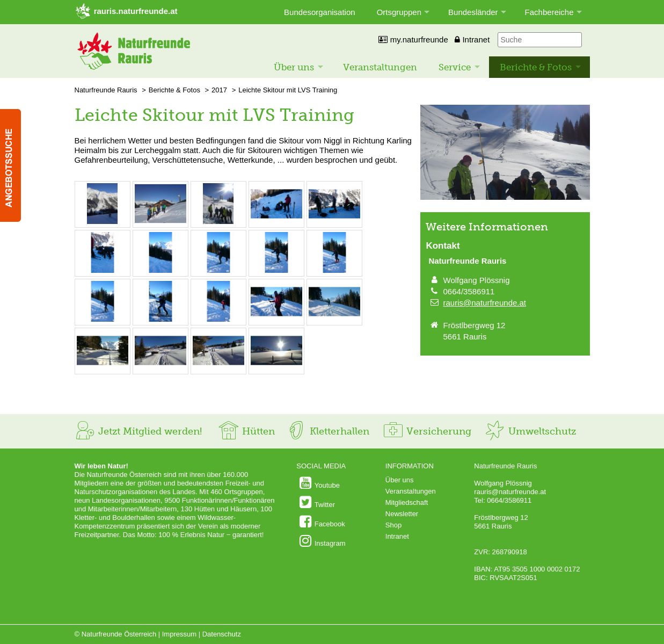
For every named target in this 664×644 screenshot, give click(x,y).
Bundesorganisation (320, 12)
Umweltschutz (530, 431)
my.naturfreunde (413, 39)
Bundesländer (473, 12)
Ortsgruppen (399, 12)
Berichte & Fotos (536, 67)
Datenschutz (222, 634)
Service (455, 67)
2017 (219, 90)
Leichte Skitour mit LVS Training (288, 90)
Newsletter (402, 514)
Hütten (246, 431)
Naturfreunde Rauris (106, 90)
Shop (393, 525)
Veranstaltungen (380, 67)
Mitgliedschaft (407, 502)
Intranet (472, 39)
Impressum (179, 634)
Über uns (294, 67)
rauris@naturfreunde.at (485, 303)
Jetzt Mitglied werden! (138, 431)
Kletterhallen (327, 431)
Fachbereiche (549, 12)
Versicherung (427, 431)
